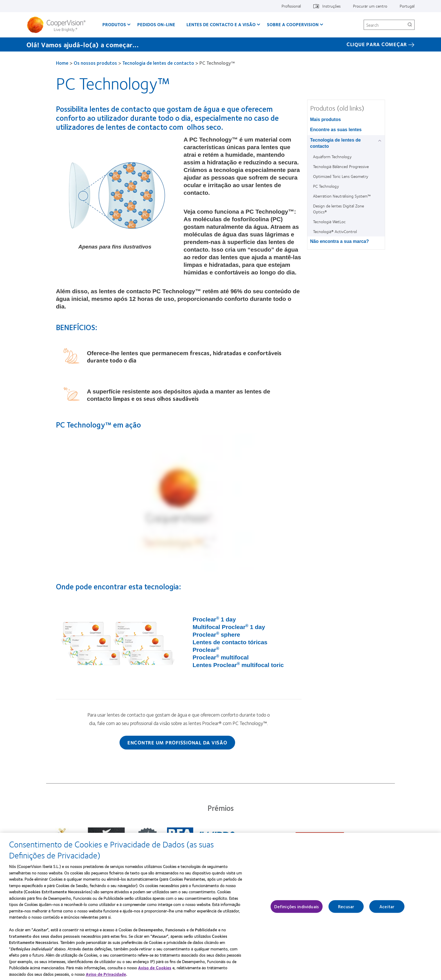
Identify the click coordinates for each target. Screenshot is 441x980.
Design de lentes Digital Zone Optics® (338, 209)
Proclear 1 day (214, 619)
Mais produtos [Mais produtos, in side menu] (326, 119)
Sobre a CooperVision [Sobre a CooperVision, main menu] (293, 24)
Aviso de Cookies (155, 968)
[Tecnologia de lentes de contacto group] (381, 141)
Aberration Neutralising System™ (342, 196)
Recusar (346, 907)
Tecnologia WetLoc (329, 221)
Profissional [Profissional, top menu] (291, 6)
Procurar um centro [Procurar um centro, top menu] (370, 6)
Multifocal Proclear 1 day (229, 627)
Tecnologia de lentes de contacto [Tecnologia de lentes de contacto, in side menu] (336, 143)
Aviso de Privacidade (106, 975)
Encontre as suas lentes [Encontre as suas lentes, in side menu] (336, 130)
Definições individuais (297, 907)
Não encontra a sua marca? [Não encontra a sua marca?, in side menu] (340, 241)
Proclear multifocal (221, 657)
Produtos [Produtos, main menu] (114, 24)
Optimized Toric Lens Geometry (341, 176)
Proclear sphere (216, 635)
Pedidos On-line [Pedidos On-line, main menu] (156, 24)
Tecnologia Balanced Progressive (341, 166)
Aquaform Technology (332, 156)
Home (62, 63)
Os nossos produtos (95, 63)
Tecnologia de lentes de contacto (158, 63)
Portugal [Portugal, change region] (407, 6)
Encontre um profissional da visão (177, 742)
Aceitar (387, 907)
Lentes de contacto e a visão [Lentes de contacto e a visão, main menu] (221, 24)
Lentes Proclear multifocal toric (238, 665)
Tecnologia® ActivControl (335, 231)
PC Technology (326, 186)
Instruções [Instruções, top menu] (331, 6)
